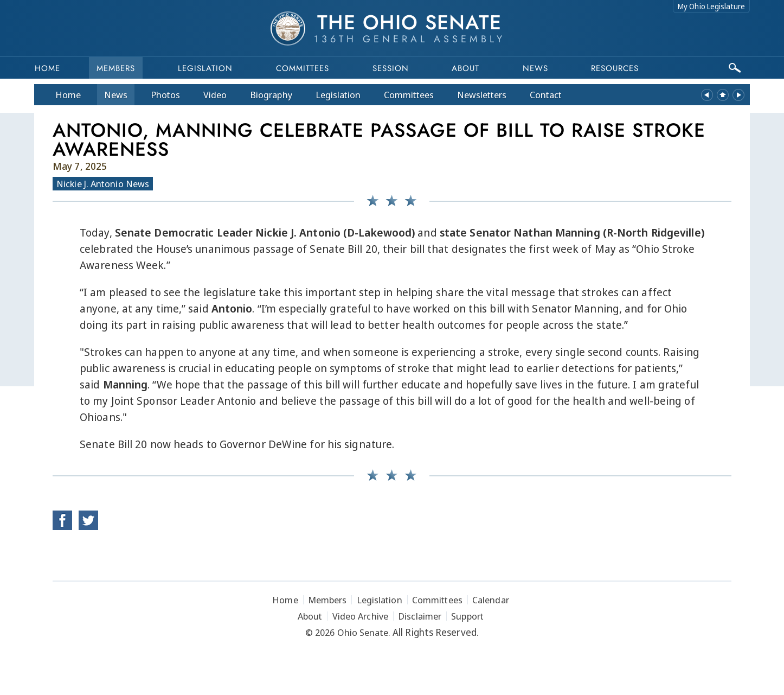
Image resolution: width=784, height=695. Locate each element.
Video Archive (360, 616)
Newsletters (482, 95)
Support (467, 616)
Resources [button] (615, 68)
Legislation (205, 68)
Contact (546, 95)
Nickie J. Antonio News (103, 184)
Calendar (491, 600)
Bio (271, 95)
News (116, 95)
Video (215, 95)
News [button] (535, 68)
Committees (303, 68)
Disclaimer (420, 616)
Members (116, 68)
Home (47, 68)
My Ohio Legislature (711, 6)
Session (391, 68)
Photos (165, 95)
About (465, 68)
